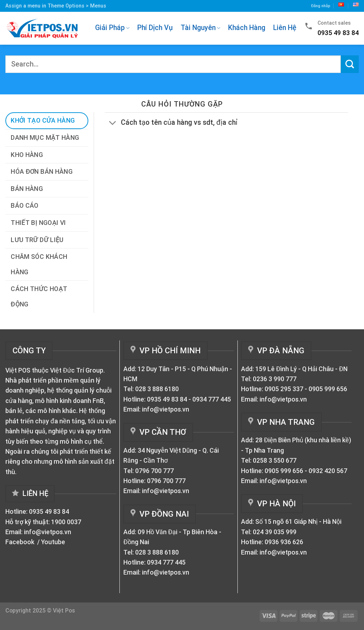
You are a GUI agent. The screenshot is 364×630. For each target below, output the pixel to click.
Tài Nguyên (200, 28)
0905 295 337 (284, 389)
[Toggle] (113, 123)
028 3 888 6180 (157, 389)
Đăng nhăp (321, 6)
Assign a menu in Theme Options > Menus (56, 6)
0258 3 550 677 (275, 461)
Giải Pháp (112, 28)
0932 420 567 (328, 471)
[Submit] (350, 64)
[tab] (47, 121)
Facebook (21, 542)
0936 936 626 (284, 542)
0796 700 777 (154, 471)
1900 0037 (66, 522)
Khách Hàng (247, 28)
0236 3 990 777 (275, 379)
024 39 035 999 (275, 532)
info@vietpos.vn (48, 532)
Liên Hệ (285, 28)
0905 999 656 (328, 389)
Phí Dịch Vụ (155, 28)
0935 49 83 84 (49, 512)
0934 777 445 (212, 399)
